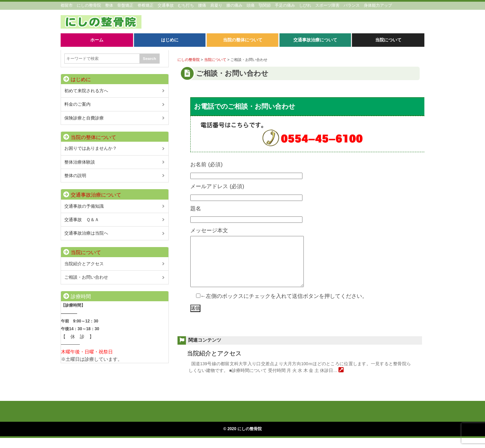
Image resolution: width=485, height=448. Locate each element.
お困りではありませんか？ (91, 148)
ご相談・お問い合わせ (86, 277)
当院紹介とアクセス (214, 364)
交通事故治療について (96, 195)
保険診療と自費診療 (84, 118)
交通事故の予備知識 (84, 206)
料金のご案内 (77, 104)
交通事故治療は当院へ (86, 233)
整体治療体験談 (80, 162)
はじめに (81, 79)
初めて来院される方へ (86, 91)
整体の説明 (75, 176)
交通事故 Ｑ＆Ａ (82, 220)
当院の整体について (93, 137)
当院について (86, 252)
